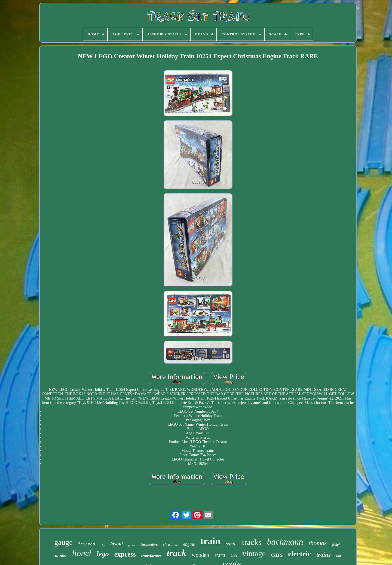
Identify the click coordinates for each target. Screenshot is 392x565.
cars (277, 554)
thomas (318, 543)
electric (299, 554)
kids (234, 556)
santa (231, 544)
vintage (254, 554)
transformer (151, 556)
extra (220, 555)
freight (337, 544)
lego (103, 554)
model (61, 555)
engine (189, 544)
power (132, 545)
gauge (64, 542)
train (210, 541)
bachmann (285, 542)
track (177, 553)
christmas (170, 544)
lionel (82, 553)
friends (86, 544)
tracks (252, 542)
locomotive (149, 544)
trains (324, 555)
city (103, 545)
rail (339, 556)
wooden (200, 555)
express (125, 554)
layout (117, 544)
